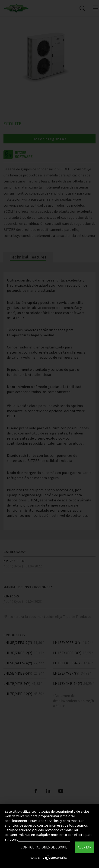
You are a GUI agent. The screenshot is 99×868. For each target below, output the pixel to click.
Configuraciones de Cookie (44, 847)
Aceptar (85, 847)
